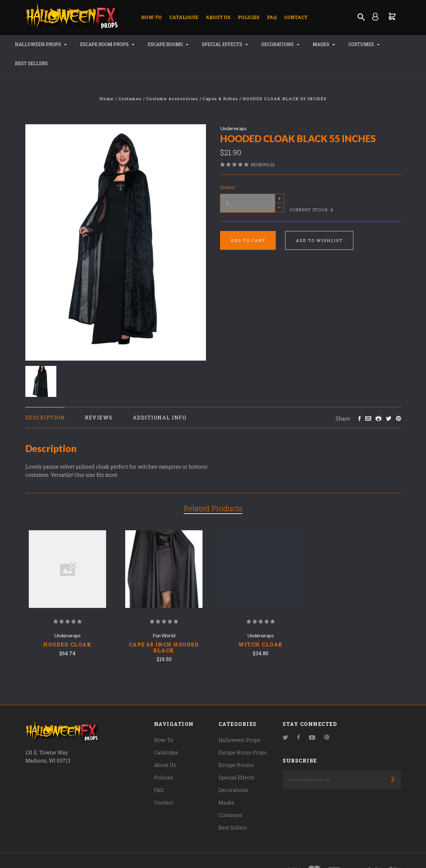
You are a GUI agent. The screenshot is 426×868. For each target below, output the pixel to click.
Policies (249, 17)
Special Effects (216, 44)
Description (45, 417)
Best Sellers (23, 63)
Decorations (272, 44)
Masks (315, 44)
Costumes (356, 44)
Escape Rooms (160, 44)
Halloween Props (32, 44)
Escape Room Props (99, 44)
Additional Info (160, 417)
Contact (296, 17)
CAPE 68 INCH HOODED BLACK (164, 647)
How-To (151, 17)
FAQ (272, 17)
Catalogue (184, 17)
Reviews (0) (263, 165)
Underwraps (233, 128)
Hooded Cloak (67, 644)
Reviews (99, 417)
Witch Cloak (261, 644)
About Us (218, 17)
